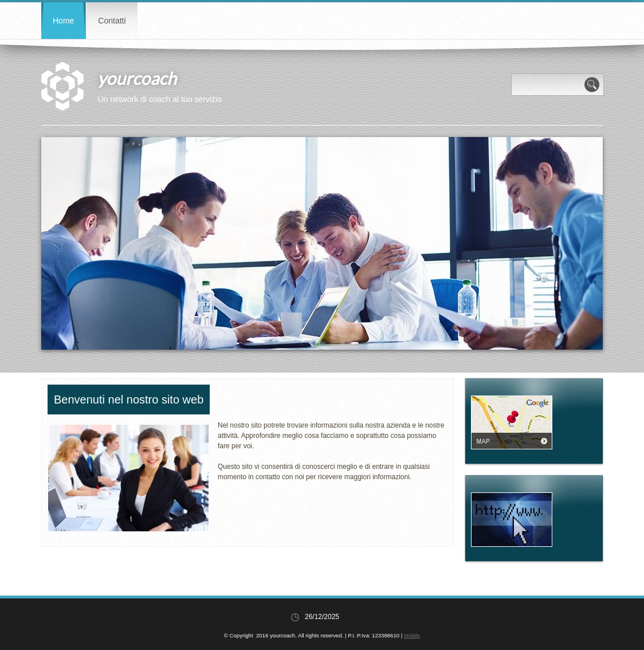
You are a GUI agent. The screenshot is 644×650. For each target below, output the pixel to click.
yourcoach (137, 78)
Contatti (112, 21)
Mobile (412, 635)
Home (63, 21)
